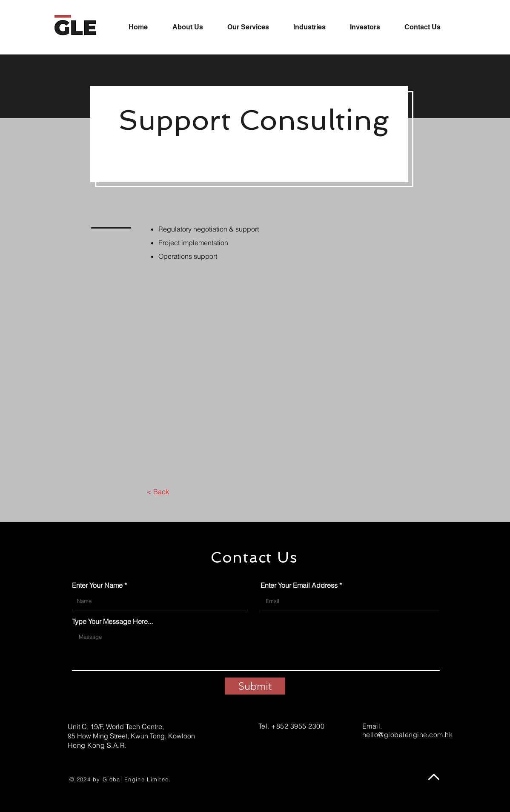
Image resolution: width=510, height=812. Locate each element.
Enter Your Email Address (299, 585)
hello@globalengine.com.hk (407, 735)
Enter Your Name (97, 585)
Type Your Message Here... (112, 621)
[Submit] (255, 686)
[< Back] (158, 492)
